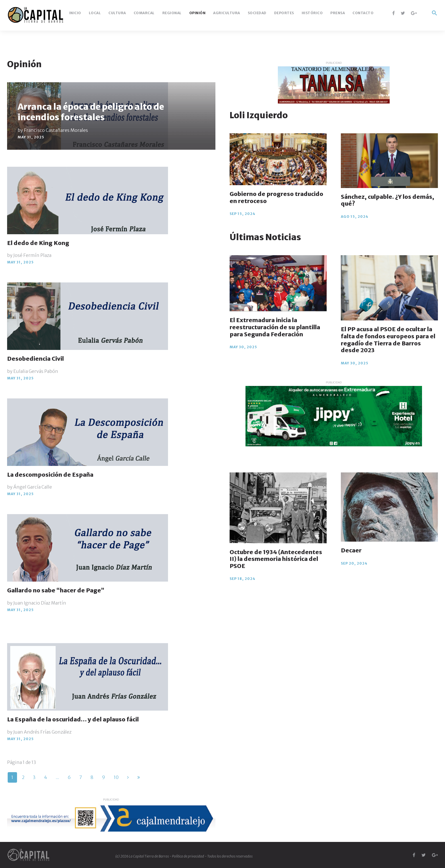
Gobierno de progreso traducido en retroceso (276, 197)
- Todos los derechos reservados (229, 856)
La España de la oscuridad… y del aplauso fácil (73, 719)
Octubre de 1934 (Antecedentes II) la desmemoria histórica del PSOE (276, 559)
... (57, 777)
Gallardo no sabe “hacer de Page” (56, 590)
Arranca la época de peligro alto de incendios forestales (91, 112)
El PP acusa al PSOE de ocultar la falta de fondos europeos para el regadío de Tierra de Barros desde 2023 (388, 340)
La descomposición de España (50, 475)
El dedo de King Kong (38, 243)
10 (116, 777)
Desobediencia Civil (35, 359)
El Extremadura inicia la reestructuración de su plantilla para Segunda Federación (275, 327)
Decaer (351, 550)
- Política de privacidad (187, 856)
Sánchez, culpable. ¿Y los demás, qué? (388, 200)
